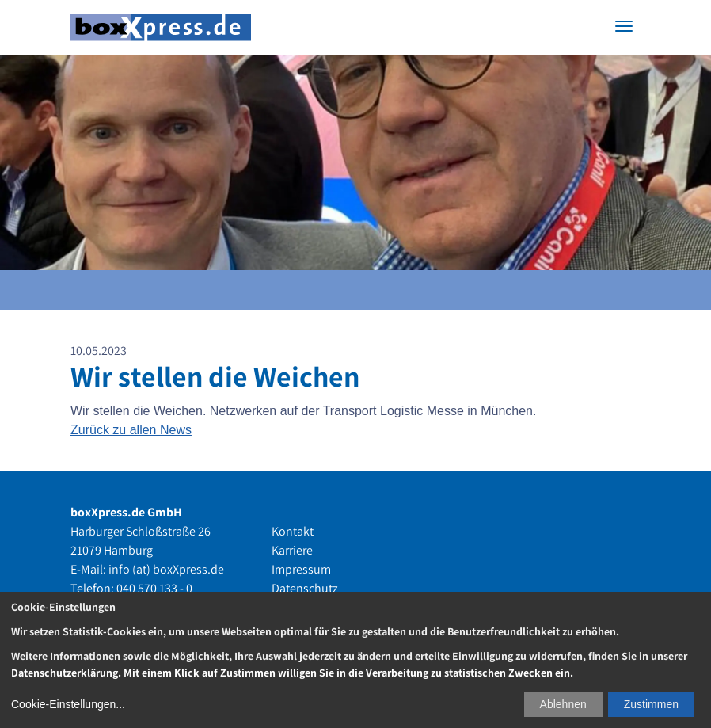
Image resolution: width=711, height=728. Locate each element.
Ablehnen (563, 704)
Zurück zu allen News (131, 430)
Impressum (301, 569)
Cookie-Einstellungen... (68, 704)
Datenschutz (305, 588)
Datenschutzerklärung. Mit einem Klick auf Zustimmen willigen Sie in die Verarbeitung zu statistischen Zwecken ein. (292, 673)
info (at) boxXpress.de (166, 569)
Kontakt (293, 531)
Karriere (292, 550)
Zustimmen (651, 704)
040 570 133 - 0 (154, 588)
